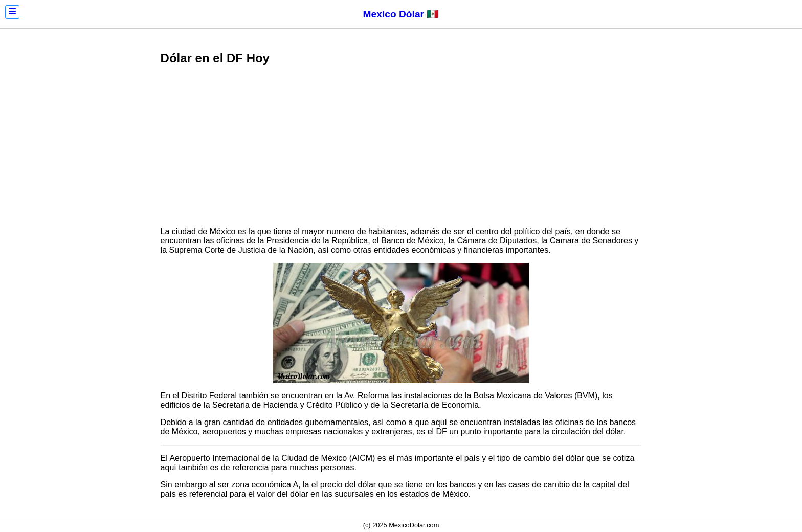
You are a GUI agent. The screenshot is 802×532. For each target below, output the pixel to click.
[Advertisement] (401, 147)
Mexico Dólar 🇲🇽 (401, 14)
